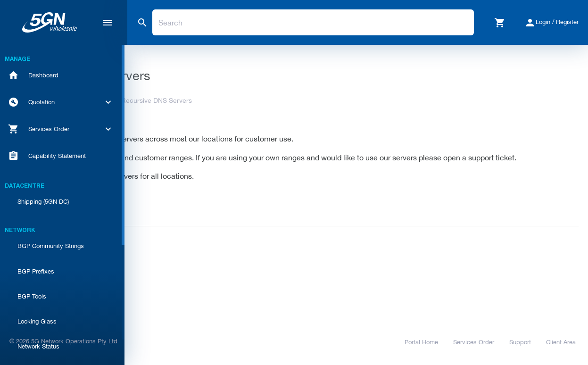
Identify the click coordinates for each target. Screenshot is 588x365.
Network (218, 100)
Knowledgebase (168, 100)
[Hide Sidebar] (108, 23)
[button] (500, 22)
